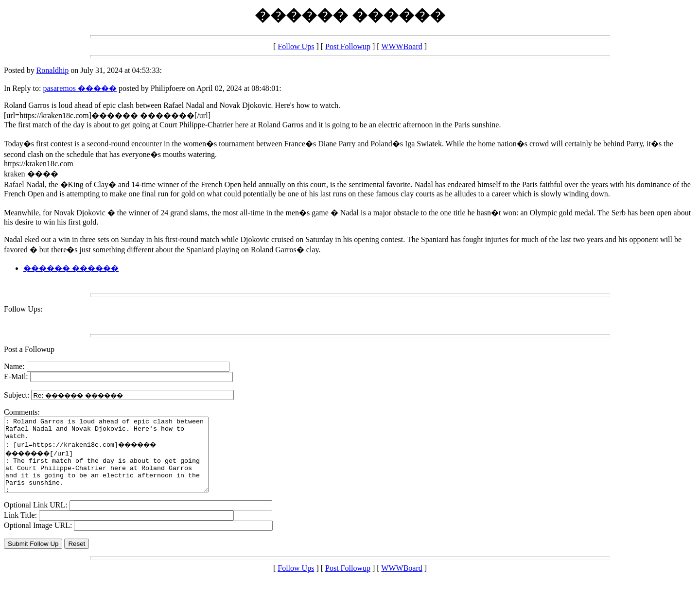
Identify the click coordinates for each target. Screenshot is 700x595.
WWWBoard (402, 46)
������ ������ (71, 268)
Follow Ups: (23, 309)
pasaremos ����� (80, 88)
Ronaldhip (53, 70)
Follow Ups (296, 46)
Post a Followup (29, 349)
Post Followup (348, 46)
